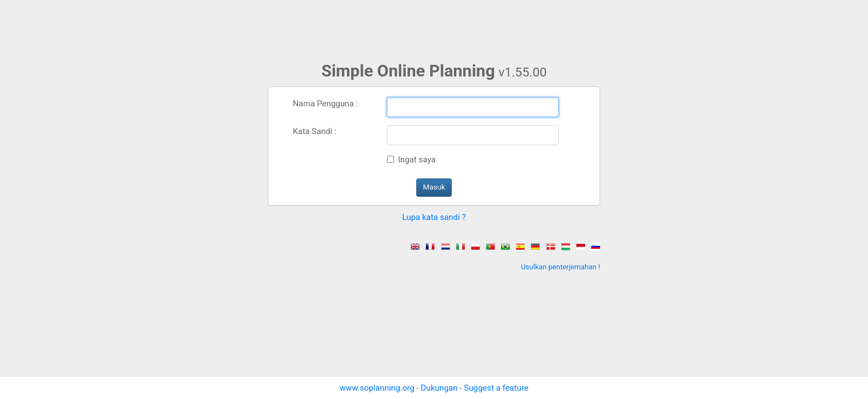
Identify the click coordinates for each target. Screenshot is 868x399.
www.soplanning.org (377, 388)
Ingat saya (417, 160)
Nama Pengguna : (325, 104)
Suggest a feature (496, 388)
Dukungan (439, 388)
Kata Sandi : (315, 131)
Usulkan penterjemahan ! (560, 267)
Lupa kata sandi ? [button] (434, 217)
